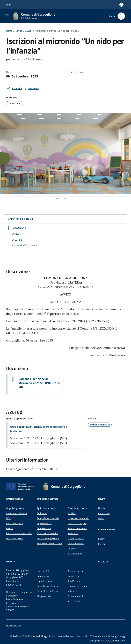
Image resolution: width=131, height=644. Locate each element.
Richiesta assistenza (47, 591)
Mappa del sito (44, 596)
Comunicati (104, 513)
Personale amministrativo (19, 533)
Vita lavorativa (75, 554)
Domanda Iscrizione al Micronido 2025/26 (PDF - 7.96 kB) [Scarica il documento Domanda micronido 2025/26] (39, 383)
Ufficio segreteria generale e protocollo (19, 594)
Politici (9, 528)
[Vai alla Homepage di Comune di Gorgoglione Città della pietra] (35, 16)
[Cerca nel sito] (121, 16)
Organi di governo (15, 508)
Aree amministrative (16, 513)
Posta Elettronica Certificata (15, 601)
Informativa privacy (77, 586)
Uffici (9, 518)
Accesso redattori (116, 641)
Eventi (101, 544)
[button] (11, 5)
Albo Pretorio (74, 581)
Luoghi (102, 539)
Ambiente (42, 513)
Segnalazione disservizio (49, 586)
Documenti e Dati (15, 538)
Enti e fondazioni (14, 523)
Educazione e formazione (49, 543)
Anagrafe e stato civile (48, 518)
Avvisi (101, 518)
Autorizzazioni (44, 528)
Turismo (72, 549)
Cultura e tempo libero (48, 538)
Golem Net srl (76, 636)
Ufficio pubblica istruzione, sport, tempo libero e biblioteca (39, 429)
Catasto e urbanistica (47, 533)
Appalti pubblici (44, 523)
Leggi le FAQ (43, 571)
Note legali (73, 591)
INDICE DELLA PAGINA (20, 219)
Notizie (102, 508)
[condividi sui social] (14, 88)
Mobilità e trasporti (77, 523)
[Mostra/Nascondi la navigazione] (7, 16)
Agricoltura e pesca (46, 508)
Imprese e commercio (78, 518)
